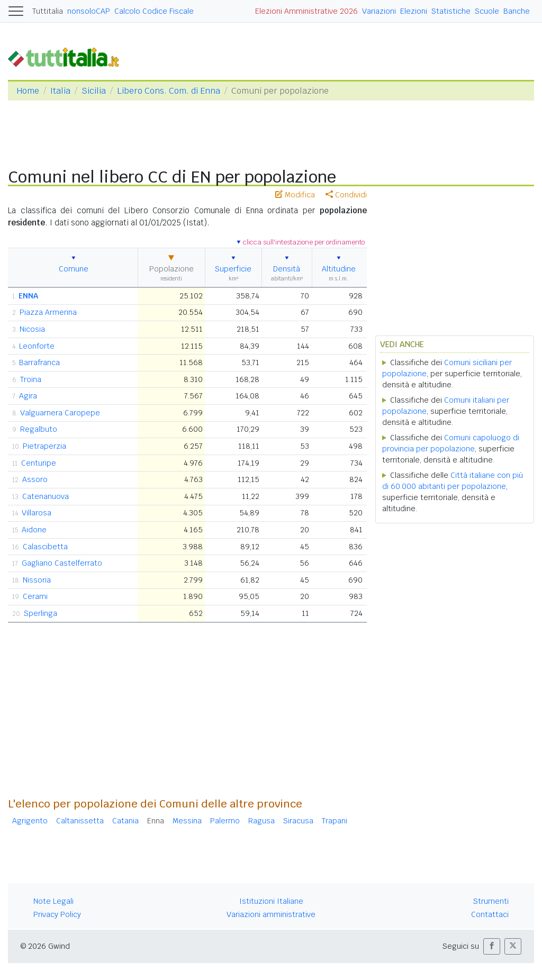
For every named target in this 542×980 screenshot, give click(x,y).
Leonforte (37, 346)
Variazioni (379, 11)
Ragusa (261, 821)
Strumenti (491, 901)
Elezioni (414, 11)
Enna (156, 821)
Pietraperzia (44, 446)
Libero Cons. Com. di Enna (169, 91)
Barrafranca (39, 362)
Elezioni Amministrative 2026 (306, 11)
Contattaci (490, 914)
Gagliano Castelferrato (62, 563)
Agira (28, 396)
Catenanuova (46, 496)
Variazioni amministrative (271, 914)
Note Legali (53, 901)
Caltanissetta (80, 821)
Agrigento (30, 821)
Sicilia (94, 91)
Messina (187, 821)
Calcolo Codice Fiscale (154, 11)
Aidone (34, 530)
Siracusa (298, 821)
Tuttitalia (48, 11)
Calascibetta (45, 547)
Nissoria (37, 580)
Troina (31, 379)
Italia (60, 91)
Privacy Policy (57, 914)
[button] (492, 946)
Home (28, 91)
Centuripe (39, 463)
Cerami (35, 596)
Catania (125, 821)
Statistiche (451, 11)
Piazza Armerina (48, 312)
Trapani (335, 821)
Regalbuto (39, 429)
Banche (517, 11)
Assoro (35, 479)
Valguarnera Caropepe (60, 413)
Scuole (487, 11)
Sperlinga (40, 613)
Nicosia (32, 329)
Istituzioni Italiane (271, 901)
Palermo (225, 821)
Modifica (295, 195)
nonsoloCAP (89, 11)
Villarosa (37, 513)
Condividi (346, 195)
